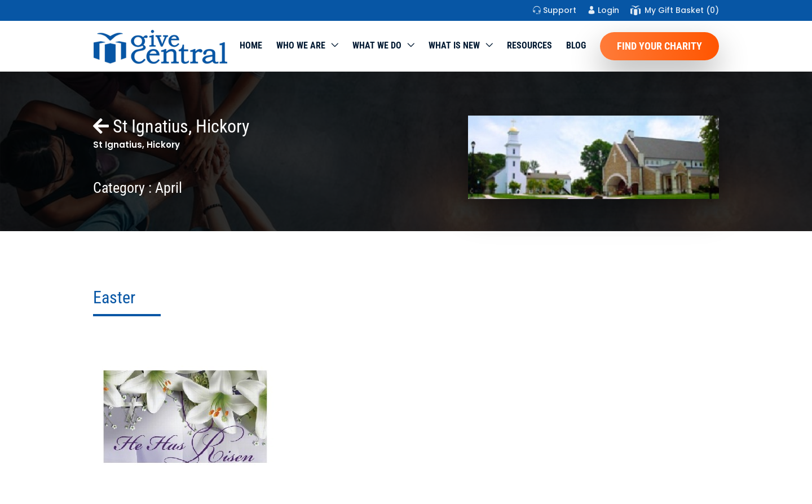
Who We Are (301, 45)
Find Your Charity (659, 46)
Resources (529, 45)
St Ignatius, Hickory (171, 126)
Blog (576, 45)
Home (251, 45)
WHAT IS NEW (454, 45)
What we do (377, 45)
